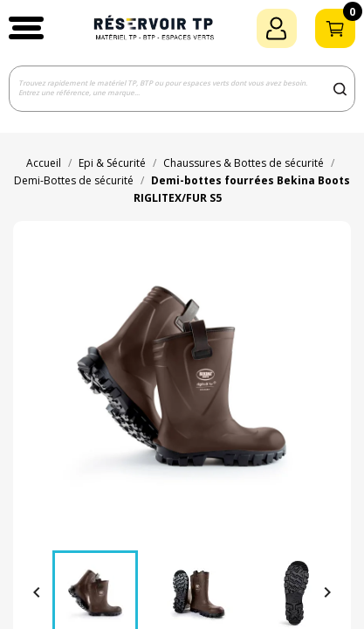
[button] (26, 28)
